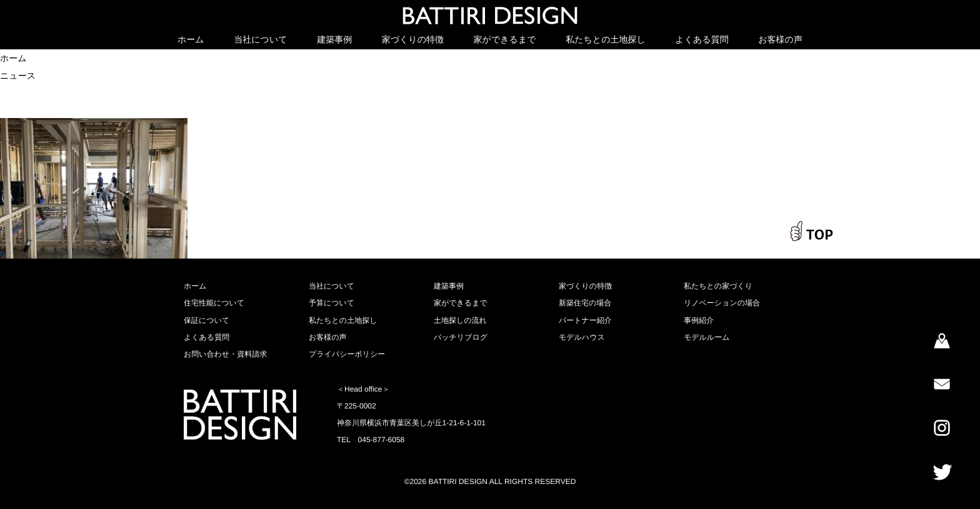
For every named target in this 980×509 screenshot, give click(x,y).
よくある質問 (702, 39)
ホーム (191, 39)
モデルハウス (582, 337)
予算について (332, 303)
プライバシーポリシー (347, 354)
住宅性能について (214, 303)
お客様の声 (780, 39)
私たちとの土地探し (606, 39)
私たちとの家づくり (718, 286)
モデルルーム (707, 337)
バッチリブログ (461, 337)
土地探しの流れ (460, 320)
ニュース (18, 76)
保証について (207, 320)
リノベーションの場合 (722, 303)
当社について (260, 39)
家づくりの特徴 (413, 39)
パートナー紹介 (585, 320)
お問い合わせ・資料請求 (225, 354)
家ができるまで (505, 39)
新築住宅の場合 (585, 303)
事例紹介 (699, 320)
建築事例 (334, 39)
